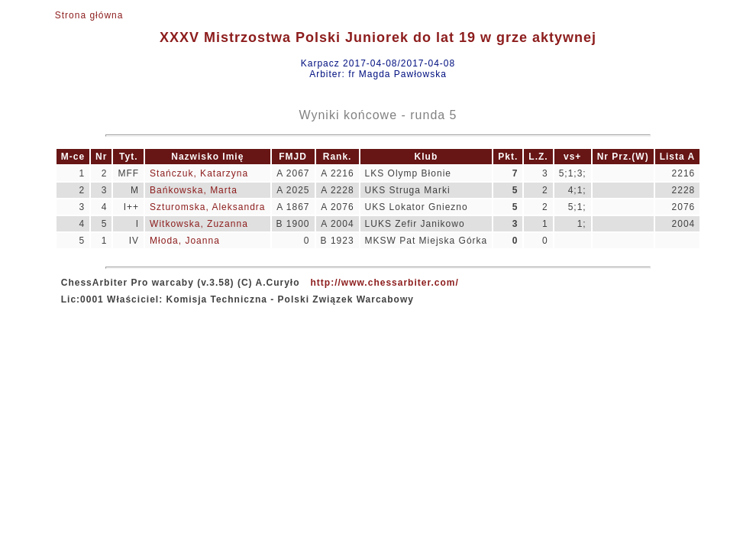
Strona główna (89, 15)
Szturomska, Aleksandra (207, 207)
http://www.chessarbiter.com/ (385, 283)
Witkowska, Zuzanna (199, 224)
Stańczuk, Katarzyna (199, 173)
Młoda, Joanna (185, 241)
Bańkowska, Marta (194, 190)
